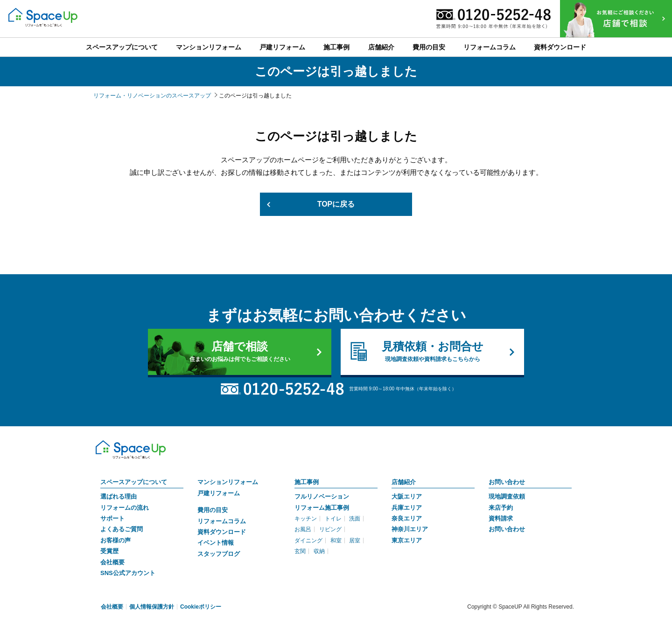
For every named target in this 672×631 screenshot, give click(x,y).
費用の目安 (213, 510)
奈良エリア (407, 518)
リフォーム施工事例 (322, 508)
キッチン (306, 519)
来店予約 (501, 508)
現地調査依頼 (507, 496)
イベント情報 (216, 543)
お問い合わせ (507, 482)
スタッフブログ (219, 554)
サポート (112, 518)
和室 (336, 541)
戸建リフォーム (219, 493)
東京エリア (407, 540)
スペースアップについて (134, 482)
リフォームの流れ (125, 508)
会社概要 (112, 562)
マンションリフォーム (228, 482)
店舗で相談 (240, 352)
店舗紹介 (404, 482)
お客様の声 (115, 540)
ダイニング (308, 541)
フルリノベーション (322, 496)
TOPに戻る (336, 204)
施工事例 (307, 482)
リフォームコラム (222, 521)
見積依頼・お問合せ (432, 352)
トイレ (333, 519)
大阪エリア (407, 496)
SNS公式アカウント (128, 573)
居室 (355, 541)
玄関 (300, 551)
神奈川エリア (410, 530)
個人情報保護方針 (152, 607)
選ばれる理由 (119, 496)
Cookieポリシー (201, 607)
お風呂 (303, 530)
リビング (330, 530)
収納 (319, 551)
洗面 (355, 519)
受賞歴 (109, 551)
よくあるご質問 (122, 530)
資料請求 (501, 518)
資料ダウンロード (222, 532)
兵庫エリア (407, 508)
